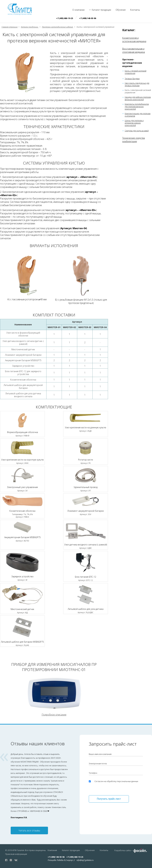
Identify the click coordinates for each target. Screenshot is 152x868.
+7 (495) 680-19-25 (65, 18)
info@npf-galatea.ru (85, 860)
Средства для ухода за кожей (137, 131)
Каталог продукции (101, 10)
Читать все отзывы (29, 830)
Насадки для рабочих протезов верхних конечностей (138, 98)
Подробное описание (54, 715)
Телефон (93, 773)
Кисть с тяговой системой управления (136, 72)
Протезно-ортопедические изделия (132, 63)
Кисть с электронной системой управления (138, 91)
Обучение (121, 10)
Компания (52, 850)
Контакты (135, 10)
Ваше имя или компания (100, 754)
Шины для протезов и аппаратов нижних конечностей (134, 123)
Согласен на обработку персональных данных (116, 781)
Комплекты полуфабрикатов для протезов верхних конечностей (137, 107)
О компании (78, 10)
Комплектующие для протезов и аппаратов (138, 115)
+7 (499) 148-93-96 (88, 18)
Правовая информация (16, 854)
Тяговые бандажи (132, 79)
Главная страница (10, 27)
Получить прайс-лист (109, 799)
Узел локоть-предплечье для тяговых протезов (137, 84)
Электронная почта (98, 764)
